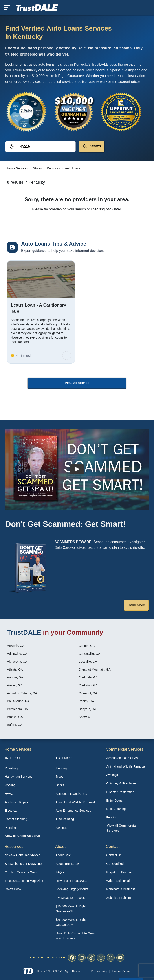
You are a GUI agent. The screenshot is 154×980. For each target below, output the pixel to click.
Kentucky (54, 168)
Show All (85, 717)
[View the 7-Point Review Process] (26, 112)
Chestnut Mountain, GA (95, 669)
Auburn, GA (15, 677)
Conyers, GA (87, 709)
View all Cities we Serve (23, 836)
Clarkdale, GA (88, 677)
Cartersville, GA (89, 654)
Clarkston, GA (88, 685)
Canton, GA (87, 646)
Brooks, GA (15, 717)
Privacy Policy (100, 971)
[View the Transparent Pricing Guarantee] (121, 112)
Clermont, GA (88, 693)
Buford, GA (15, 725)
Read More (136, 605)
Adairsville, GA (17, 654)
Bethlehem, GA (17, 709)
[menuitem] (26, 768)
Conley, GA (86, 701)
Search (92, 146)
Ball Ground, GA (18, 701)
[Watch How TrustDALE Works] (77, 469)
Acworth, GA (16, 646)
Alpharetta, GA (17, 662)
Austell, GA (15, 685)
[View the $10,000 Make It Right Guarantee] (74, 112)
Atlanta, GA (15, 669)
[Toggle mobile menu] (7, 8)
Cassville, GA (88, 662)
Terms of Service (121, 971)
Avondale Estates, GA (22, 693)
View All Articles (77, 383)
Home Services (18, 168)
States (38, 168)
